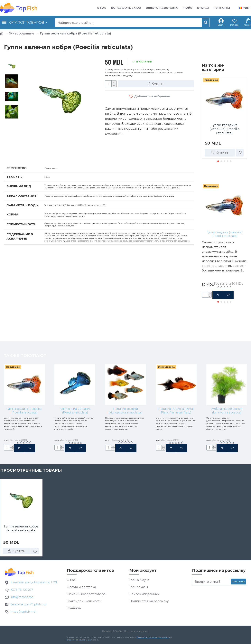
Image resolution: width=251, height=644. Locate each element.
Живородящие (22, 33)
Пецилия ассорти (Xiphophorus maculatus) (125, 384)
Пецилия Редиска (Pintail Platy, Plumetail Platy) (176, 384)
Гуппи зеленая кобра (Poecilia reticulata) (21, 530)
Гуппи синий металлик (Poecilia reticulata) (75, 384)
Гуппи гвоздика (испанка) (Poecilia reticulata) (224, 129)
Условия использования (77, 642)
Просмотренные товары (31, 472)
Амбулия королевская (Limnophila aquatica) (227, 384)
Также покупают (223, 175)
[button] (218, 161)
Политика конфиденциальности (152, 639)
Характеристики (25, 151)
